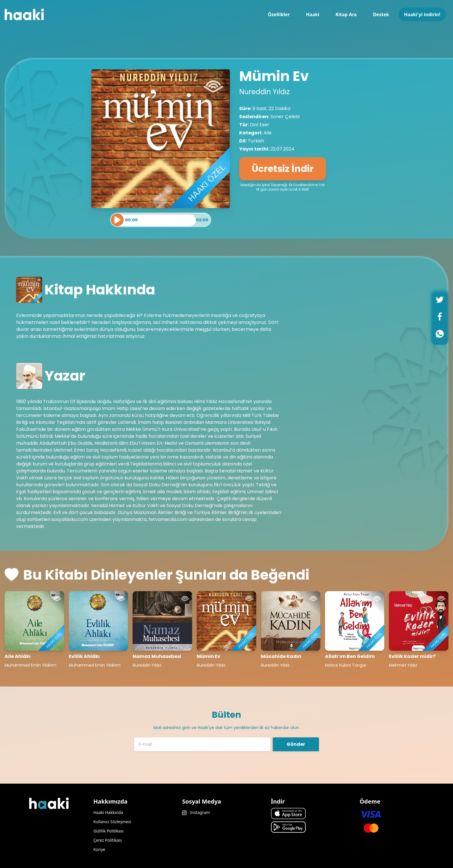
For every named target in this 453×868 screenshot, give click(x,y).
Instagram (196, 812)
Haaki (313, 14)
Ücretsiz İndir (283, 169)
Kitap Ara (346, 14)
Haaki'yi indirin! (422, 14)
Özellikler (279, 14)
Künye (99, 849)
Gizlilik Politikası (108, 831)
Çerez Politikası (108, 840)
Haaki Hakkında (108, 812)
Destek (381, 14)
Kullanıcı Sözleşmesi (112, 822)
